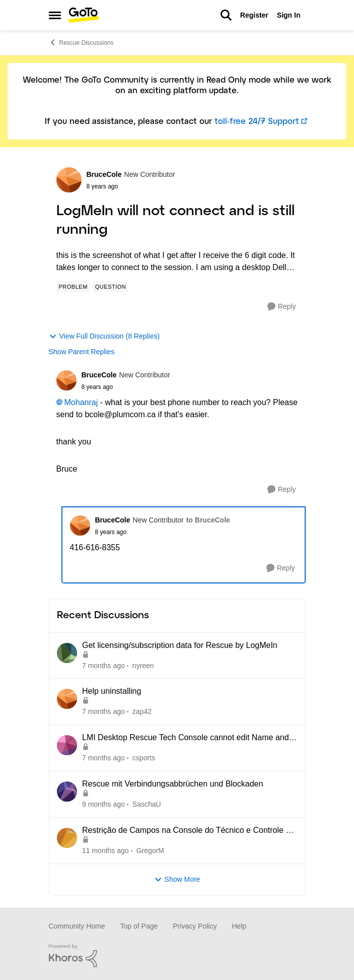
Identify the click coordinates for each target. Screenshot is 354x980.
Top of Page (139, 926)
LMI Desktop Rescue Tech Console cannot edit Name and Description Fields (186, 738)
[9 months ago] (103, 804)
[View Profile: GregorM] (67, 838)
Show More (177, 879)
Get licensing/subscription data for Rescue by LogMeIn (180, 645)
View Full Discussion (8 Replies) (104, 336)
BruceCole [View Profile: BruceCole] (104, 174)
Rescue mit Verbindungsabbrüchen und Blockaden (172, 784)
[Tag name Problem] (73, 287)
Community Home (77, 926)
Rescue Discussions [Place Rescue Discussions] (81, 42)
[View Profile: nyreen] (67, 653)
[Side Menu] (55, 15)
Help (239, 926)
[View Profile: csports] (67, 745)
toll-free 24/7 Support (257, 122)
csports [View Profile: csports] (143, 758)
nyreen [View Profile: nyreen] (143, 665)
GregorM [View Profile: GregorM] (150, 851)
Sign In (289, 15)
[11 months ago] (105, 851)
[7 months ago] (103, 665)
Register (254, 15)
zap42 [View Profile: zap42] (141, 711)
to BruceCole (208, 520)
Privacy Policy (195, 926)
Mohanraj (81, 402)
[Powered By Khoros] (177, 956)
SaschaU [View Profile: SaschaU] (146, 804)
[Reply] (282, 307)
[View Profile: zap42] (67, 699)
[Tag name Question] (111, 287)
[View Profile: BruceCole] (69, 180)
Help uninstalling (112, 691)
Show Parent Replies (82, 352)
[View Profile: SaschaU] (67, 792)
